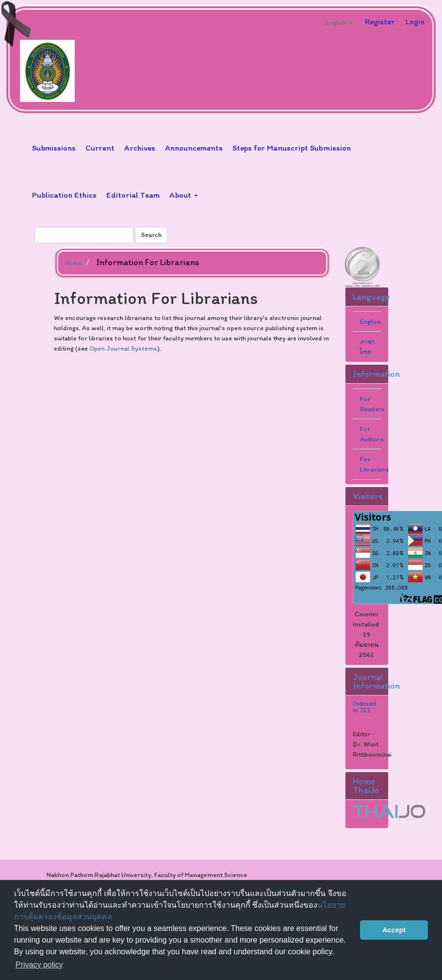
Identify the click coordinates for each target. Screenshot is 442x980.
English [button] (339, 23)
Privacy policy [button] (39, 965)
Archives (140, 148)
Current (100, 148)
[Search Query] (84, 235)
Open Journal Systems (123, 348)
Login (415, 21)
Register (380, 21)
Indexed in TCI (365, 707)
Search (151, 235)
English (370, 322)
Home (73, 263)
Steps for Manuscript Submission (292, 148)
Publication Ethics (64, 195)
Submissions (54, 148)
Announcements (194, 148)
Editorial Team (133, 195)
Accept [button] (394, 930)
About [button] (184, 195)
